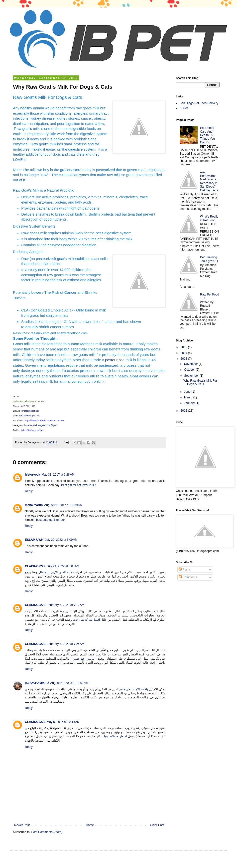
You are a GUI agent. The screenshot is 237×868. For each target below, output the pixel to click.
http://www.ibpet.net (29, 416)
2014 (184, 353)
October (190, 370)
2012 (184, 411)
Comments (188, 577)
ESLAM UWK (34, 540)
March (189, 397)
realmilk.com (40, 333)
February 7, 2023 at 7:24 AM (65, 644)
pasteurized (115, 360)
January (190, 403)
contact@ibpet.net (30, 411)
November (191, 364)
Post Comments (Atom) (47, 832)
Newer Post (22, 825)
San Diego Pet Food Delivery (199, 103)
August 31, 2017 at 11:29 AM (63, 505)
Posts (184, 570)
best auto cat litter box (51, 520)
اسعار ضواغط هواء (115, 736)
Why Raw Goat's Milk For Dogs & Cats (200, 382)
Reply (29, 491)
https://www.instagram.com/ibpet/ (41, 425)
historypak (33, 475)
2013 (184, 359)
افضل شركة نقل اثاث (86, 620)
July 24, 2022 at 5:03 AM (63, 566)
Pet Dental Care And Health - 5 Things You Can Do (207, 135)
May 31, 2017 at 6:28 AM (58, 475)
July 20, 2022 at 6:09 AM (61, 540)
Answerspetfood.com (72, 333)
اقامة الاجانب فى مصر (133, 689)
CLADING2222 (35, 566)
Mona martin (34, 505)
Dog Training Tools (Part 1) (209, 259)
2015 (184, 347)
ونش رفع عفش (83, 659)
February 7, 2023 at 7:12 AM (65, 605)
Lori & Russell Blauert (24, 401)
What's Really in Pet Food (209, 218)
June (188, 392)
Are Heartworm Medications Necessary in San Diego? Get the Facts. (209, 181)
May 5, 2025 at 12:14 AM (63, 722)
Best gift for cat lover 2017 (79, 485)
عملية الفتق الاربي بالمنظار (56, 572)
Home (90, 825)
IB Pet (16, 397)
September (192, 376)
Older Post (157, 825)
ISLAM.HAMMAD (37, 683)
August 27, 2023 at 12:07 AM (69, 683)
